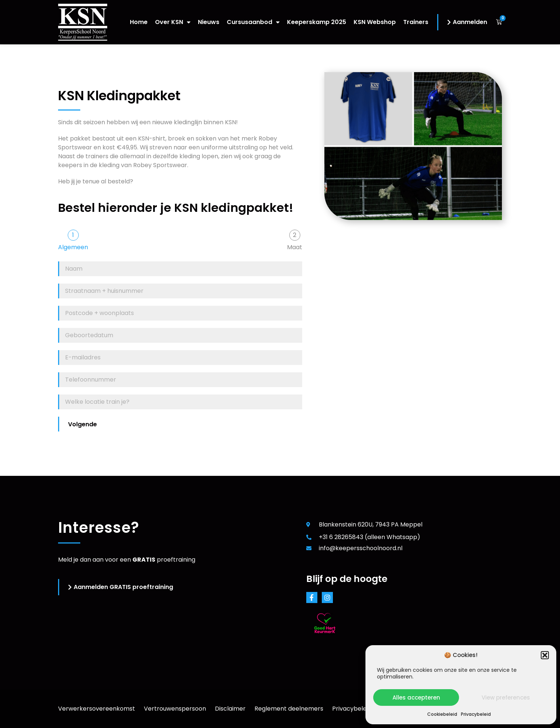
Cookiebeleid (442, 714)
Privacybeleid (476, 714)
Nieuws (209, 22)
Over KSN (173, 22)
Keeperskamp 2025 (317, 22)
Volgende (82, 424)
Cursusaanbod (253, 22)
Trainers (416, 22)
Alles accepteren (416, 697)
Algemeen (73, 247)
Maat (295, 247)
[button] (545, 655)
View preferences (506, 697)
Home (139, 22)
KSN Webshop (375, 22)
